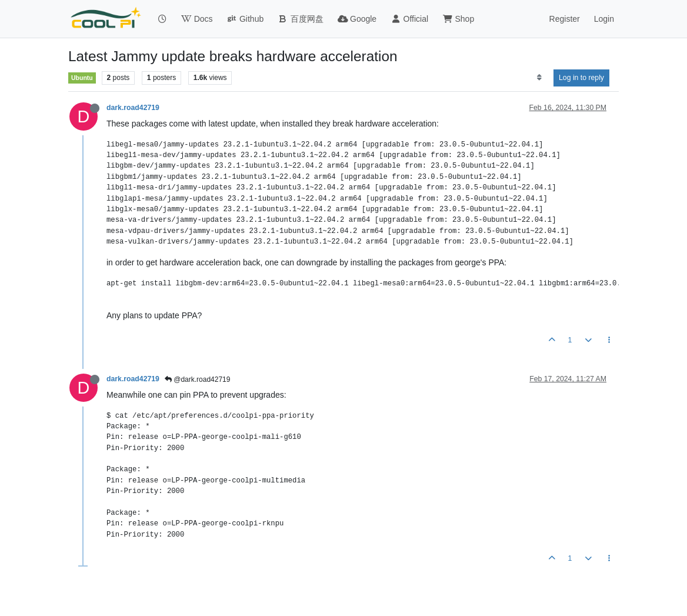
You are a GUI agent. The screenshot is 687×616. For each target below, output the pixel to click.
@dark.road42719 (198, 379)
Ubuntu (82, 78)
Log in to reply (581, 78)
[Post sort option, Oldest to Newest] (539, 78)
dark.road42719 (133, 108)
